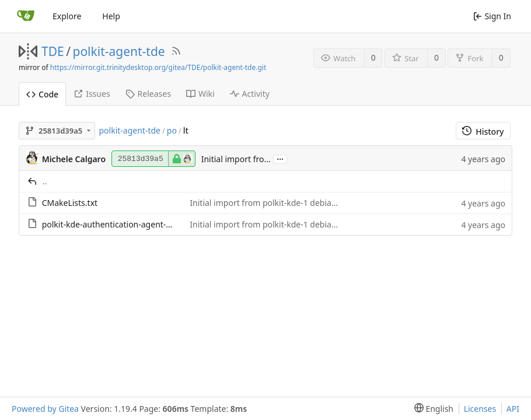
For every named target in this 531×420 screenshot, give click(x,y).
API (513, 409)
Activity (250, 94)
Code (42, 94)
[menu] (432, 409)
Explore (67, 16)
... (280, 158)
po (172, 130)
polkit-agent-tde (119, 51)
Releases (148, 94)
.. (45, 181)
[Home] (26, 16)
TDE (53, 51)
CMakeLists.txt (70, 203)
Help (111, 16)
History (483, 132)
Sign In (492, 16)
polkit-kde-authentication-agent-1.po (113, 224)
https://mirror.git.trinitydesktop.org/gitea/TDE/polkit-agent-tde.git (158, 67)
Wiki (200, 94)
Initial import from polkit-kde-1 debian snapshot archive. (298, 203)
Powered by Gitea (45, 409)
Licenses (480, 409)
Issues (92, 94)
